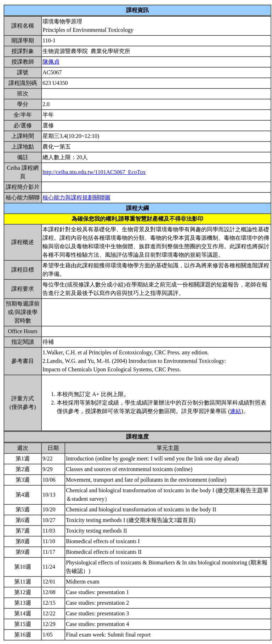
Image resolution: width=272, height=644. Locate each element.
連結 (236, 411)
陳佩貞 (51, 62)
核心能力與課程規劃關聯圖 (76, 198)
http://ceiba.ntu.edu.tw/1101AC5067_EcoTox (94, 172)
